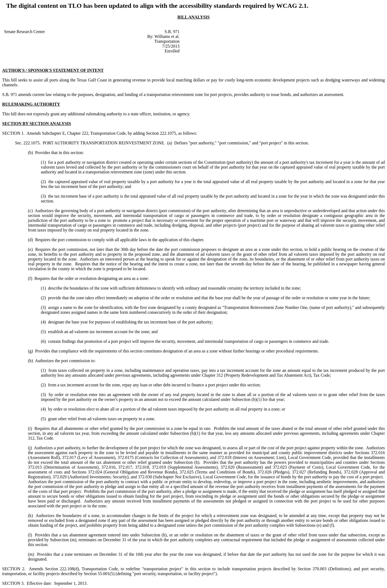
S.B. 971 (172, 32)
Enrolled (172, 51)
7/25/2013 (171, 46)
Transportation (167, 41)
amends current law (35, 95)
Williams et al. (167, 36)
